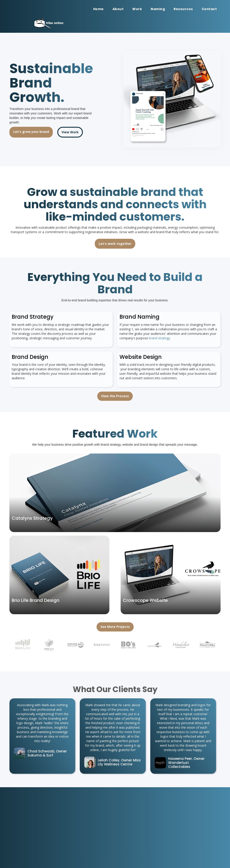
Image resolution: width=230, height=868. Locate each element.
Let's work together (115, 244)
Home (98, 9)
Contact (209, 9)
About (118, 9)
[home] (67, 23)
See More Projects (115, 627)
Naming (158, 9)
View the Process (115, 396)
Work (137, 9)
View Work (70, 132)
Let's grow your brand (31, 132)
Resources (183, 9)
